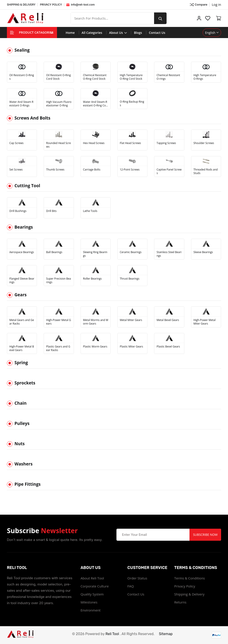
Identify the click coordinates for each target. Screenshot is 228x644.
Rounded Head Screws (58, 145)
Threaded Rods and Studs (206, 171)
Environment (91, 610)
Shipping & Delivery (189, 594)
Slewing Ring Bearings (95, 254)
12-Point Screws (130, 170)
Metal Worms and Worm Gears (96, 322)
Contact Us (157, 33)
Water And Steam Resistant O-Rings (21, 104)
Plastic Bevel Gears (168, 347)
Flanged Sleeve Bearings (22, 280)
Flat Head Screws (130, 143)
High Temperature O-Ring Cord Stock (131, 77)
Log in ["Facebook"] (216, 4)
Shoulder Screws (204, 143)
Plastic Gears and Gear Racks (58, 348)
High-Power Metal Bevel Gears (22, 348)
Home (70, 33)
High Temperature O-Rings (205, 77)
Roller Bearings (92, 279)
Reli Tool (112, 634)
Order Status (137, 578)
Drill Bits (51, 211)
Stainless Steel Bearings (169, 254)
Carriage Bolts (92, 170)
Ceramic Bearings (131, 252)
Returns (180, 602)
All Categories (92, 33)
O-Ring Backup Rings (132, 104)
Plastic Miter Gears (131, 347)
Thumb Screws (55, 170)
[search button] (161, 18)
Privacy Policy (185, 586)
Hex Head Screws (94, 143)
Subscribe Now (205, 535)
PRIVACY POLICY (51, 5)
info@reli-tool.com (80, 5)
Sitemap (166, 634)
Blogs (138, 33)
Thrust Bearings (130, 279)
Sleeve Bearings (203, 252)
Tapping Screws (166, 143)
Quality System (92, 594)
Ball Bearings (54, 252)
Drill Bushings (18, 211)
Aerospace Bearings (22, 252)
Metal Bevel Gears (168, 320)
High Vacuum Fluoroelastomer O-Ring (59, 104)
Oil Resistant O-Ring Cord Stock (58, 77)
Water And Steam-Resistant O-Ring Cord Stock (95, 104)
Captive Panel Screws (169, 171)
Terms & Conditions (190, 578)
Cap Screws (16, 143)
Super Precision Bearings (58, 280)
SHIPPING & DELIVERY (21, 5)
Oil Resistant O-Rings (22, 77)
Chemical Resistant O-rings (168, 77)
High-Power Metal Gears (58, 322)
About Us (118, 33)
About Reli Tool (92, 578)
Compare (198, 5)
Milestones (89, 602)
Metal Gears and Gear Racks (22, 322)
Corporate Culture (95, 586)
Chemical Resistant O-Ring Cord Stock (95, 77)
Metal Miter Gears (131, 320)
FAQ (131, 586)
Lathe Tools (90, 211)
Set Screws (16, 170)
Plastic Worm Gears (95, 347)
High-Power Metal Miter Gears (205, 322)
